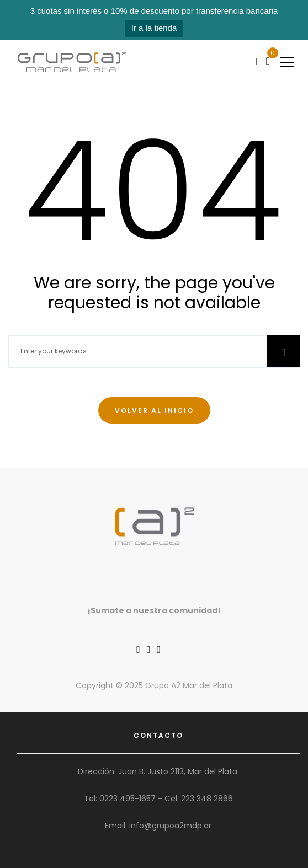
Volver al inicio (154, 411)
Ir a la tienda (154, 28)
